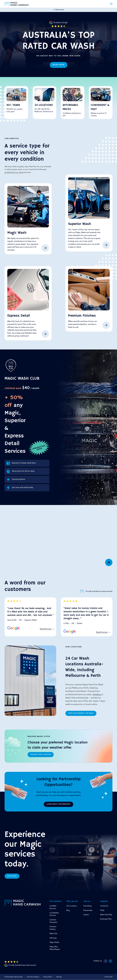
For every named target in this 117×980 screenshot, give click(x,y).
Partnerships (88, 910)
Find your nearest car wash (81, 713)
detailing (97, 695)
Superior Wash (80, 224)
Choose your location (41, 755)
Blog (68, 910)
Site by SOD (109, 977)
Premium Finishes (82, 316)
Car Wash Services (53, 907)
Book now (59, 65)
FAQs (102, 910)
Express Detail (19, 316)
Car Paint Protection (53, 921)
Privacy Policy (48, 977)
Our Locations (72, 906)
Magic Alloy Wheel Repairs (55, 948)
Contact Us (104, 906)
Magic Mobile (54, 942)
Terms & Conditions (33, 977)
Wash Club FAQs (106, 915)
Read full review (47, 629)
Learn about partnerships (59, 804)
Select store (58, 10)
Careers (86, 915)
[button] (111, 4)
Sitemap (59, 977)
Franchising (87, 906)
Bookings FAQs (106, 919)
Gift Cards (53, 938)
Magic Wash (17, 233)
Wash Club (53, 934)
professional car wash (14, 173)
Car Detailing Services (54, 914)
